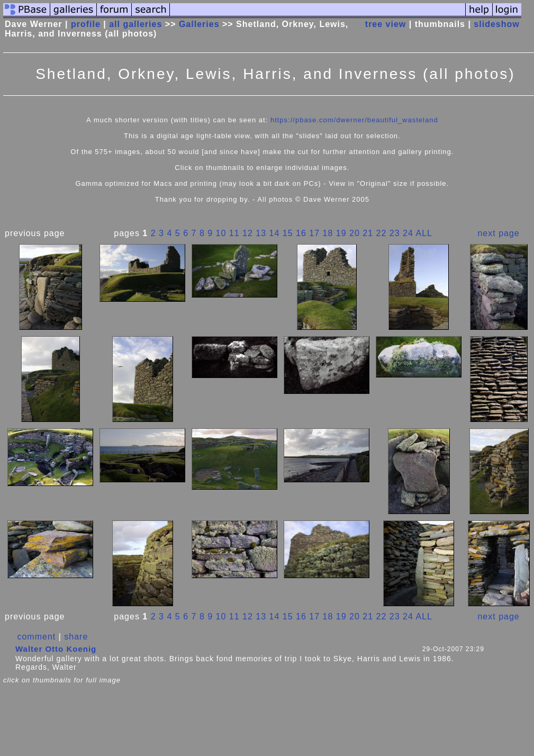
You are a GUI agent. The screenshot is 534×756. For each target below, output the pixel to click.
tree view (386, 24)
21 (368, 233)
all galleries (135, 24)
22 (382, 233)
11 (234, 233)
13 (261, 233)
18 (328, 233)
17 (314, 233)
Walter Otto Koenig (56, 649)
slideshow (496, 24)
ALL (424, 233)
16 (301, 233)
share (76, 637)
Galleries (199, 24)
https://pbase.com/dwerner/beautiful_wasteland (354, 120)
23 (395, 233)
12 (248, 233)
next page (498, 233)
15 (288, 233)
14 (275, 233)
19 (341, 233)
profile (86, 24)
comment (36, 637)
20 (355, 233)
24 (408, 233)
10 (221, 233)
